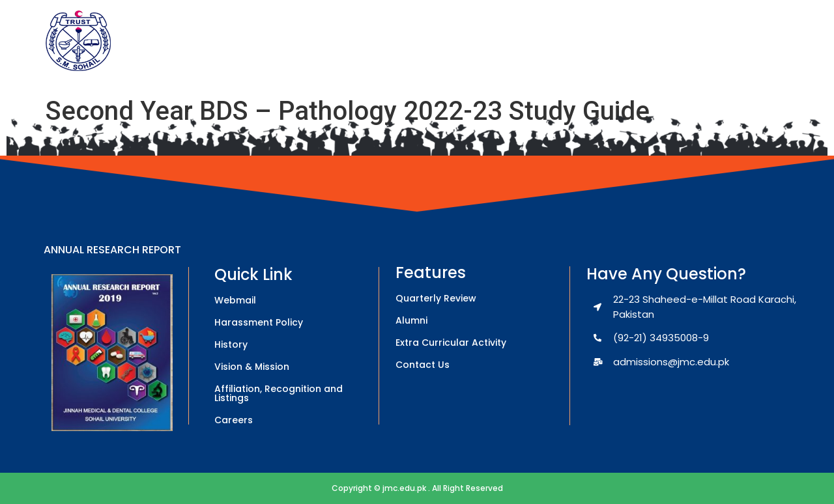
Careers (234, 420)
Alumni (411, 320)
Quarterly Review (436, 298)
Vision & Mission (252, 367)
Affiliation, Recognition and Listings (279, 393)
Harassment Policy (259, 322)
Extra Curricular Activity (451, 343)
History (231, 344)
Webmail (235, 300)
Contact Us (423, 365)
